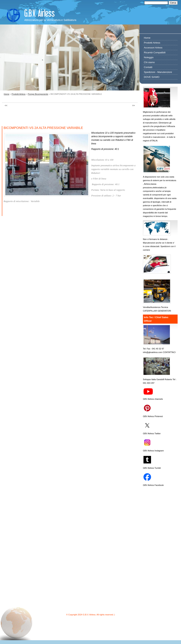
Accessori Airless (153, 48)
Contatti (148, 67)
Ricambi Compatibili (155, 52)
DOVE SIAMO (152, 77)
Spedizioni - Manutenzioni (158, 72)
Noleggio (149, 57)
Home (7, 94)
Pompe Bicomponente (38, 94)
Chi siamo (149, 62)
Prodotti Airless (19, 94)
